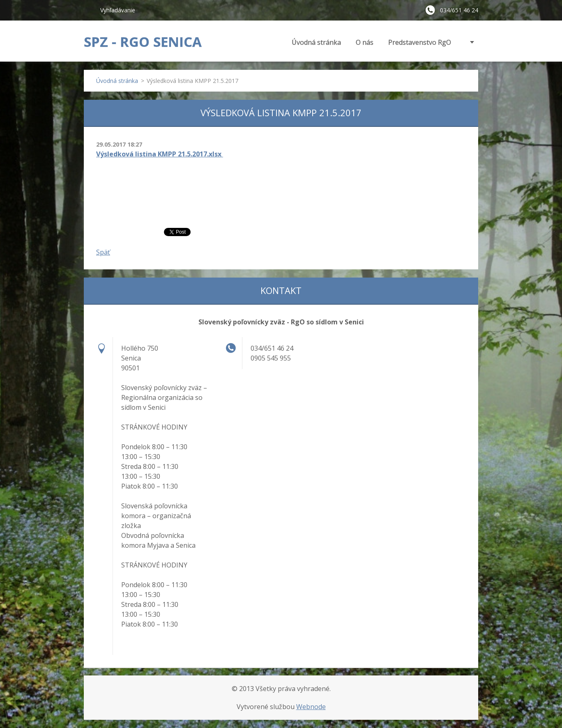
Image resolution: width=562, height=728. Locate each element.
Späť (103, 252)
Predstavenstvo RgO (420, 42)
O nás (365, 42)
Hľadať (89, 10)
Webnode (311, 707)
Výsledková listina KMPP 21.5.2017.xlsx (160, 154)
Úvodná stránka (316, 42)
